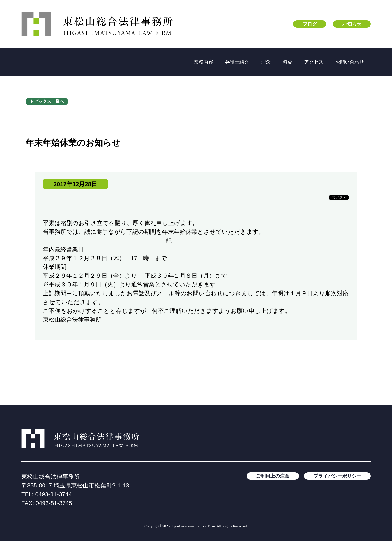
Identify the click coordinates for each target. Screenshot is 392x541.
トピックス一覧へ (47, 101)
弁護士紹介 (237, 62)
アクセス (314, 62)
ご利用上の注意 (273, 476)
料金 (287, 62)
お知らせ (352, 24)
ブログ (310, 24)
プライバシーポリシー (337, 476)
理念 (266, 62)
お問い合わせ (350, 62)
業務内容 (203, 62)
